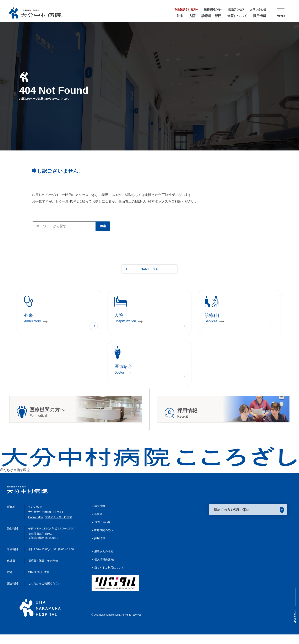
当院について (237, 16)
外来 (180, 16)
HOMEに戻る (149, 269)
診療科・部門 (211, 16)
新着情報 (100, 516)
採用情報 (260, 16)
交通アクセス (237, 9)
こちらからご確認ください (44, 593)
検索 (102, 226)
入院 (192, 16)
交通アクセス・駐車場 (59, 527)
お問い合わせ (258, 9)
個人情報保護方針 (105, 569)
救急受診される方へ (187, 9)
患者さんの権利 (104, 561)
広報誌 (98, 524)
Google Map (36, 527)
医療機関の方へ (214, 9)
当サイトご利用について (109, 577)
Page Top (294, 607)
